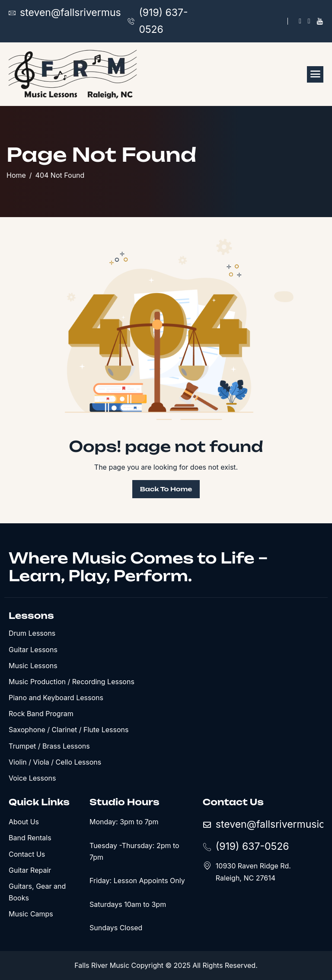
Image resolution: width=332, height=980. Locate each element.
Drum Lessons (32, 633)
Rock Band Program (41, 714)
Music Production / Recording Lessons (72, 682)
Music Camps (31, 914)
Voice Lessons (32, 778)
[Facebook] (300, 21)
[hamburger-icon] (315, 74)
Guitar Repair (30, 870)
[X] (309, 21)
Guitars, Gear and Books (37, 892)
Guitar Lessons (33, 650)
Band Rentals (30, 838)
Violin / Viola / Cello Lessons (55, 762)
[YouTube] (320, 21)
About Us (24, 822)
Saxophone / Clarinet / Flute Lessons (69, 730)
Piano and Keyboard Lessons (56, 698)
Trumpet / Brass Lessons (49, 746)
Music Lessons (33, 666)
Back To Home (166, 489)
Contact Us (27, 854)
